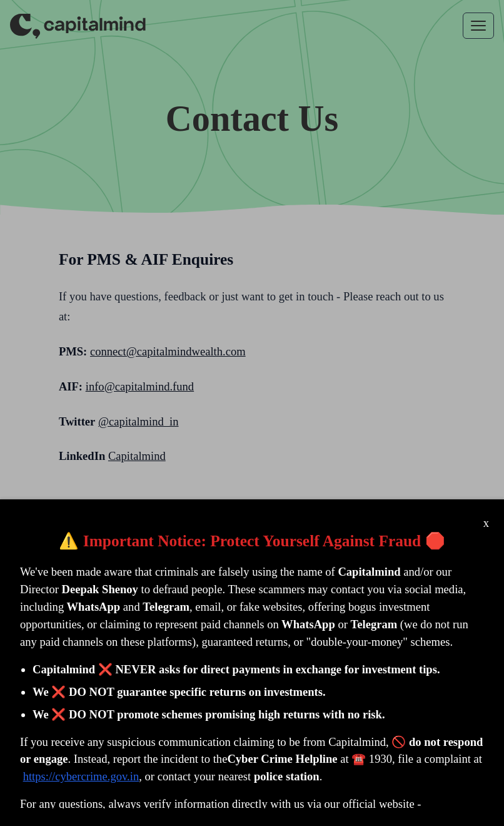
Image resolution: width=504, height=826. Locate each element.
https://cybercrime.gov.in (81, 776)
